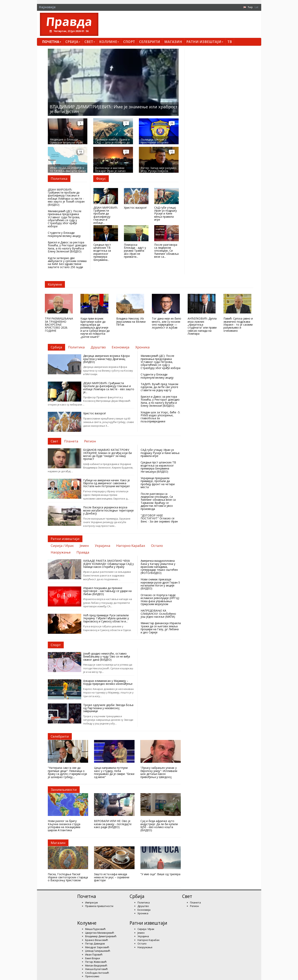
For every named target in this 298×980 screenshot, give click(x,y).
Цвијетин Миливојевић (100, 933)
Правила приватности (99, 906)
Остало (142, 943)
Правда (69, 21)
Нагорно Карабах (149, 940)
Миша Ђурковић (95, 929)
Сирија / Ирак (146, 929)
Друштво (143, 906)
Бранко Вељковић (97, 940)
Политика (144, 902)
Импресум (91, 902)
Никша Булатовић (96, 969)
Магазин (173, 42)
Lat (256, 7)
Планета (195, 902)
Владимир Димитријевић (101, 936)
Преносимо (92, 976)
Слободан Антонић (97, 973)
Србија (73, 42)
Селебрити (150, 42)
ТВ (230, 42)
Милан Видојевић (96, 965)
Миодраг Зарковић (97, 947)
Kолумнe (109, 42)
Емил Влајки (93, 958)
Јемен (141, 933)
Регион (194, 906)
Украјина (143, 936)
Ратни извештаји (205, 42)
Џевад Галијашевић (98, 951)
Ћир (250, 7)
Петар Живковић (96, 962)
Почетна (52, 42)
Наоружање (145, 947)
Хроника (143, 913)
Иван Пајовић (94, 954)
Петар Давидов (95, 943)
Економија (144, 910)
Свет (90, 42)
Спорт (129, 42)
